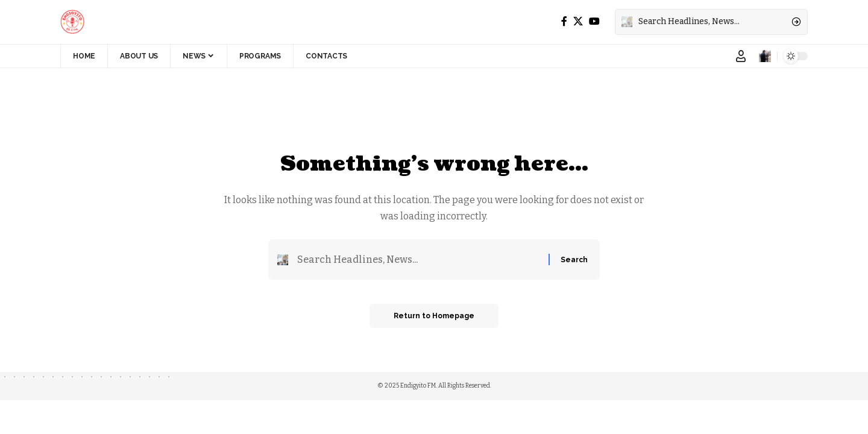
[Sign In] (741, 56)
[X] (578, 21)
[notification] (765, 56)
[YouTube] (594, 21)
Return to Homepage (434, 316)
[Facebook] (564, 21)
